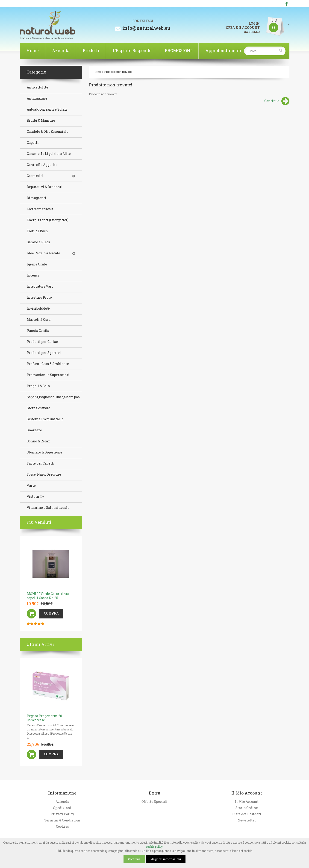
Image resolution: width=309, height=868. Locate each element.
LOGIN (254, 24)
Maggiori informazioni (166, 859)
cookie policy (154, 847)
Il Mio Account (247, 802)
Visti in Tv (35, 497)
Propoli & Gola (38, 386)
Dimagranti (37, 198)
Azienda (61, 50)
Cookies (62, 827)
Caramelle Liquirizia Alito (49, 154)
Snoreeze (34, 430)
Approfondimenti (223, 50)
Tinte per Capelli (41, 463)
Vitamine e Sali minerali (48, 508)
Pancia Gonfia (38, 331)
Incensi (33, 275)
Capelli (33, 143)
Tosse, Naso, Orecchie (44, 474)
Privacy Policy (62, 814)
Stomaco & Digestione (44, 452)
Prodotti (91, 50)
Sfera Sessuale (38, 408)
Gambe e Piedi (38, 242)
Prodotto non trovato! (118, 72)
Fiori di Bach (37, 231)
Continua (277, 101)
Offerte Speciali (154, 802)
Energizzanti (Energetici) (48, 220)
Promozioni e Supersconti (48, 375)
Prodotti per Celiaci (43, 342)
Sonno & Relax (38, 441)
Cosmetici (35, 176)
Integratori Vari (40, 286)
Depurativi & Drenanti (45, 187)
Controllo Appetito (42, 165)
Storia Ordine (247, 808)
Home (33, 50)
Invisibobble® (38, 309)
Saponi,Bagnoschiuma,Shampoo (53, 397)
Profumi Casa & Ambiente (48, 364)
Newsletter (247, 820)
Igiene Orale (37, 264)
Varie (31, 485)
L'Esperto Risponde (132, 50)
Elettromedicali (40, 209)
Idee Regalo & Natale (43, 253)
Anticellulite (37, 87)
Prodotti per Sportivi (44, 353)
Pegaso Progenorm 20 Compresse (44, 718)
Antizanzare (37, 98)
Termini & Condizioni (62, 820)
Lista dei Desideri (247, 814)
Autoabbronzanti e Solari (47, 109)
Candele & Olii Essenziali (47, 132)
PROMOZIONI (178, 50)
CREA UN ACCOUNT (243, 28)
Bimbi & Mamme (41, 121)
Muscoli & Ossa (39, 320)
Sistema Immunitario (45, 419)
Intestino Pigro (39, 297)
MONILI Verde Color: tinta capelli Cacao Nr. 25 (48, 596)
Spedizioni (62, 808)
